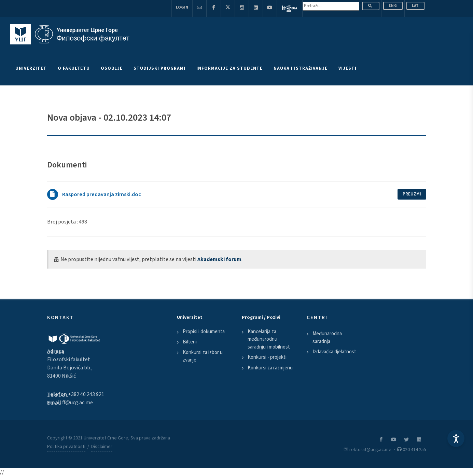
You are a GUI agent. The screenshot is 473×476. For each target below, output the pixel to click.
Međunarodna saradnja (327, 338)
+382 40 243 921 (86, 394)
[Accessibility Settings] (456, 438)
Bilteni (190, 342)
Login (182, 7)
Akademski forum (219, 259)
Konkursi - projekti (267, 357)
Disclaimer (102, 447)
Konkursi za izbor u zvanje (203, 356)
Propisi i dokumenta (204, 332)
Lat (415, 6)
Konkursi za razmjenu (270, 368)
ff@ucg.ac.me (78, 403)
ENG (393, 6)
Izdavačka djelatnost (334, 352)
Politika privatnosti (66, 447)
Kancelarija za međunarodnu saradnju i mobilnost (269, 339)
